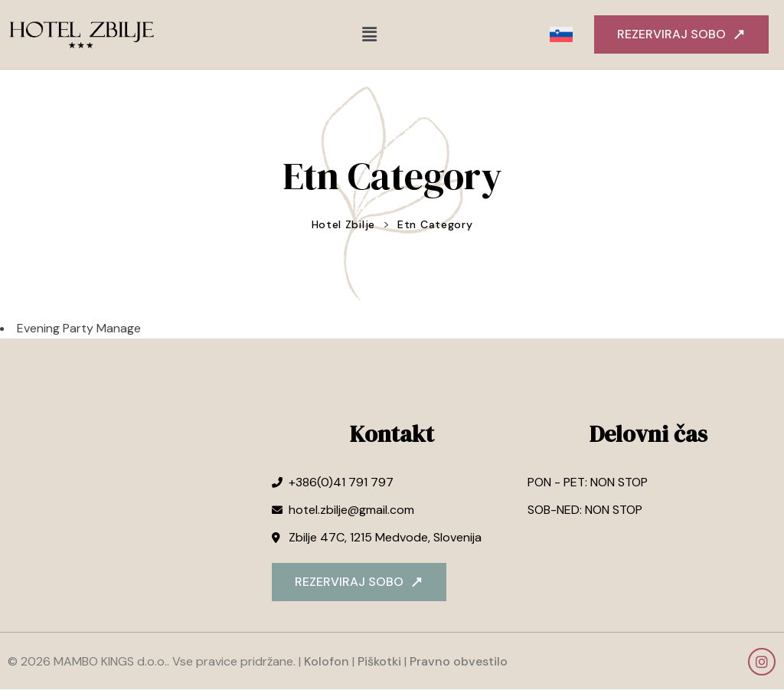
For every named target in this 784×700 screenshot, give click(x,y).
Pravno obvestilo (457, 666)
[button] (369, 34)
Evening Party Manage (79, 333)
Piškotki (379, 666)
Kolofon (327, 666)
